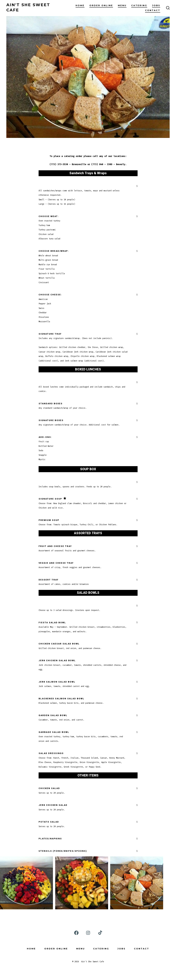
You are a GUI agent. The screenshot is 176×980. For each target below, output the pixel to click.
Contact (153, 10)
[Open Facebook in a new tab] (76, 933)
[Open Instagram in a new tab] (88, 933)
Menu (122, 5)
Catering (139, 5)
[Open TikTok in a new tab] (100, 933)
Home (80, 5)
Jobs (156, 5)
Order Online (101, 5)
